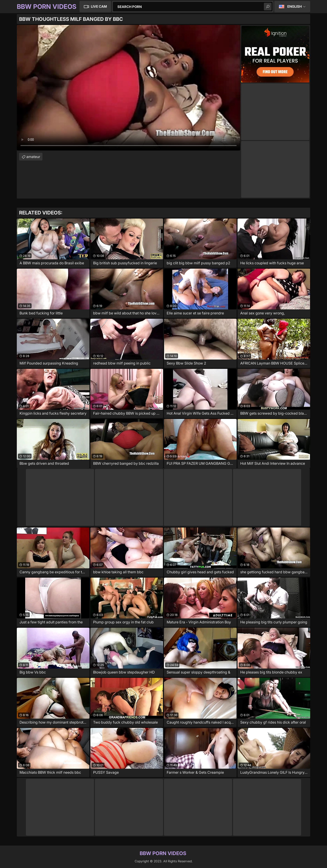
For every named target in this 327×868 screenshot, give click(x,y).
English (295, 6)
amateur (33, 157)
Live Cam (99, 6)
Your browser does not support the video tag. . (129, 88)
